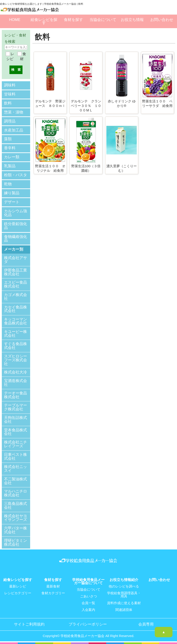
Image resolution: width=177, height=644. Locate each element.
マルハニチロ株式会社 (16, 493)
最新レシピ (18, 586)
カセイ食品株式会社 (16, 309)
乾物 (8, 184)
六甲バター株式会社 (16, 530)
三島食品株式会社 (16, 505)
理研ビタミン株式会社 (16, 542)
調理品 (10, 121)
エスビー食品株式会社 (16, 284)
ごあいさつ (88, 596)
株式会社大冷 (16, 372)
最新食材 (53, 586)
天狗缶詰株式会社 (16, 419)
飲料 (8, 103)
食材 (23, 56)
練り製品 (12, 193)
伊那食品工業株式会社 (16, 272)
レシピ (10, 56)
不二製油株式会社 (16, 481)
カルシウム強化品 (16, 212)
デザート (12, 202)
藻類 (8, 139)
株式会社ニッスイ (16, 468)
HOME (15, 20)
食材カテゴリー (53, 593)
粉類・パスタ (16, 175)
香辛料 (10, 148)
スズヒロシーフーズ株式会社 (16, 360)
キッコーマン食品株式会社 (16, 321)
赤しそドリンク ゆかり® (122, 103)
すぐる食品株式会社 (16, 346)
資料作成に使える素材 (124, 603)
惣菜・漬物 (14, 112)
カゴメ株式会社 (16, 296)
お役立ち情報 (132, 20)
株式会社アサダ (16, 259)
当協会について (103, 20)
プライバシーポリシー (88, 624)
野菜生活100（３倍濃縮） (86, 168)
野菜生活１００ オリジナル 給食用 (50, 168)
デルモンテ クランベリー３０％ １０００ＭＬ (86, 106)
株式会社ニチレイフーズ (16, 444)
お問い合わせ (162, 20)
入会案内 (88, 609)
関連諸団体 (124, 609)
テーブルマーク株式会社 (16, 407)
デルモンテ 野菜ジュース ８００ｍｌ (50, 103)
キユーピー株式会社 (16, 333)
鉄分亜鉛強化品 (16, 225)
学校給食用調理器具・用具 (124, 594)
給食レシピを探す (44, 21)
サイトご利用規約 (29, 624)
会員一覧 (88, 603)
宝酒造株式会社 (16, 382)
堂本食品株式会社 (16, 432)
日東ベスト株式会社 (16, 456)
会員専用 (146, 624)
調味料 (10, 85)
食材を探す (73, 20)
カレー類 (12, 157)
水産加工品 (14, 130)
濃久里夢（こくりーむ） (122, 168)
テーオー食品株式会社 (16, 395)
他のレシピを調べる (124, 586)
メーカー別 (14, 249)
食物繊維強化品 (16, 238)
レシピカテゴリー (18, 593)
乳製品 (10, 166)
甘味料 (10, 94)
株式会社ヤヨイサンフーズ (16, 517)
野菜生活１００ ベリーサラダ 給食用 (157, 103)
